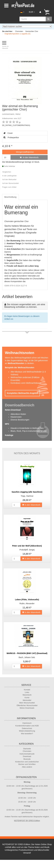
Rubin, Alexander (27, 603)
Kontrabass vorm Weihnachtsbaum (26, 383)
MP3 (7, 424)
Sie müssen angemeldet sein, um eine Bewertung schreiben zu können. (25, 306)
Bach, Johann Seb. (27, 657)
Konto (27, 698)
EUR (32, 12)
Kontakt (27, 690)
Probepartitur (11, 137)
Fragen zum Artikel (9, 187)
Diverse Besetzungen (20, 420)
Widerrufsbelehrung (27, 731)
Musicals (27, 759)
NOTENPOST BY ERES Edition (27, 821)
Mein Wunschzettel (27, 703)
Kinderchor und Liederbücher (27, 762)
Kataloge (9, 435)
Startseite (27, 749)
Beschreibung (10, 197)
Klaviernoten (16, 417)
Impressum (27, 723)
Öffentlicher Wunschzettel (27, 705)
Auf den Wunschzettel (11, 183)
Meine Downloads (27, 708)
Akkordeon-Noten (18, 414)
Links (27, 692)
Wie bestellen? (27, 734)
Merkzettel (27, 700)
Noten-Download (13, 410)
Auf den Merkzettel (9, 180)
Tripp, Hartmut (27, 496)
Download (27, 756)
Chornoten (27, 751)
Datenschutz (27, 728)
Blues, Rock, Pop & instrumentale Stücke (29, 431)
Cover (8, 133)
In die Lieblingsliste (9, 176)
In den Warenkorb (29, 157)
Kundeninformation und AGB (27, 726)
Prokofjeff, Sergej (27, 550)
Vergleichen (7, 172)
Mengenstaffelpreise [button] (25, 152)
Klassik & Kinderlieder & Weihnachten (27, 428)
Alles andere (27, 767)
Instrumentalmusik (27, 754)
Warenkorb (27, 695)
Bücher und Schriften (27, 764)
